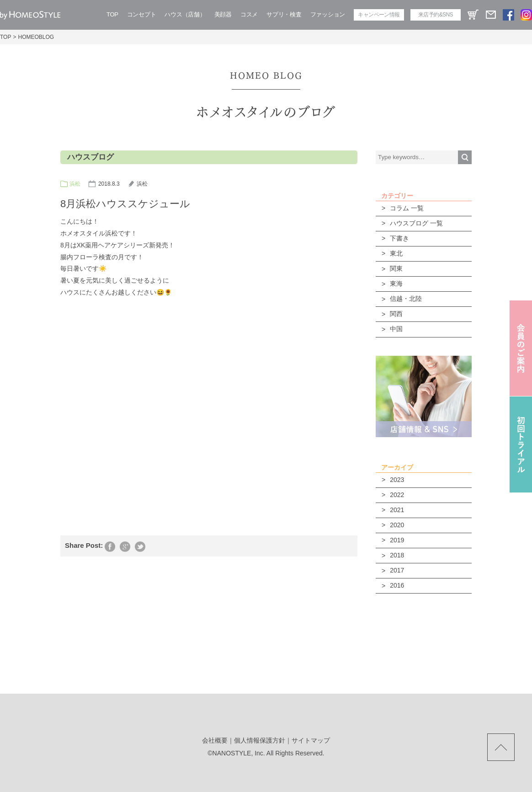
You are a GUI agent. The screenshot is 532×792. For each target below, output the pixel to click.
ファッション (328, 14)
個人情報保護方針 (260, 740)
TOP (112, 14)
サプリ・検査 (284, 14)
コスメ (249, 14)
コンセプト (142, 14)
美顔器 (223, 14)
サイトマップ (311, 740)
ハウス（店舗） (185, 14)
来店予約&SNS (436, 15)
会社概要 (215, 740)
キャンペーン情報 (379, 15)
